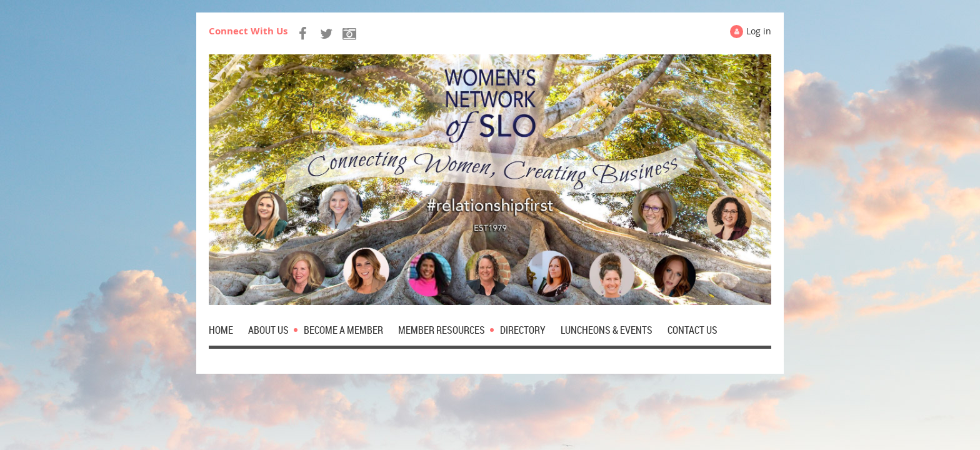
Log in (759, 31)
